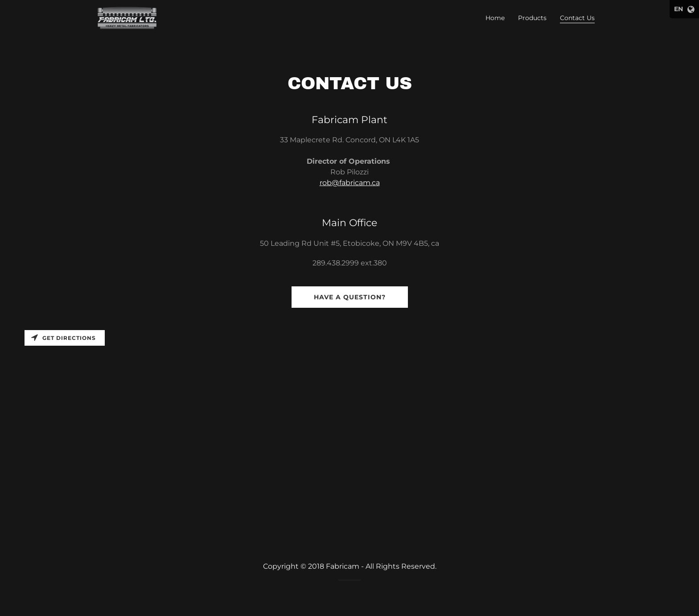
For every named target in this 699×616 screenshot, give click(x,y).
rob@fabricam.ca (350, 183)
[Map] (349, 430)
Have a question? (350, 297)
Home (495, 18)
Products (532, 18)
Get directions (64, 338)
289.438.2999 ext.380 (350, 263)
